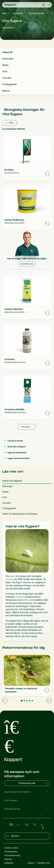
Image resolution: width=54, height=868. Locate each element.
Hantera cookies (11, 848)
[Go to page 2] (24, 701)
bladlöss (26, 600)
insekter (9, 579)
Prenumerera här (34, 783)
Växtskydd (17, 13)
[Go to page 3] (27, 701)
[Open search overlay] (44, 5)
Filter (9, 123)
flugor (12, 576)
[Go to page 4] (30, 701)
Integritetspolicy (11, 852)
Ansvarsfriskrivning (12, 855)
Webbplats (9, 863)
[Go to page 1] (22, 701)
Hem (4, 13)
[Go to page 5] (32, 701)
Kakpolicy (8, 859)
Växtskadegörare (37, 13)
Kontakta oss (27, 264)
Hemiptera (20, 597)
